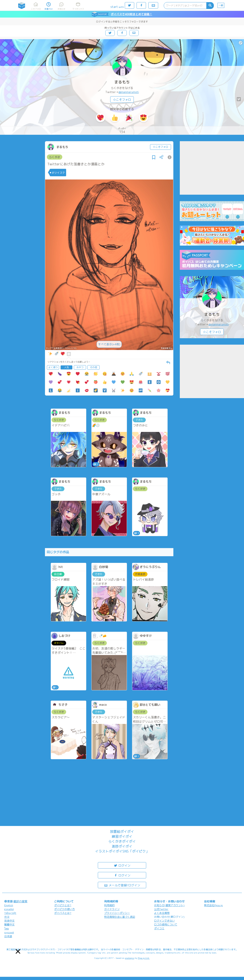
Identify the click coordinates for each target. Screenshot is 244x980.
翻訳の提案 (20, 901)
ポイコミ (159, 928)
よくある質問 (162, 913)
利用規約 (109, 905)
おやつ (80, 367)
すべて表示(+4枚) (109, 344)
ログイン (122, 865)
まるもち (122, 82)
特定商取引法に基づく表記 (120, 917)
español (9, 909)
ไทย (7, 929)
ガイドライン (112, 909)
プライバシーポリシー (117, 913)
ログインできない (164, 921)
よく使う (53, 367)
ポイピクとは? (63, 905)
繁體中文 (9, 924)
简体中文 (9, 921)
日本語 (8, 936)
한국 (7, 917)
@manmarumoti (129, 92)
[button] (18, 951)
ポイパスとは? (63, 913)
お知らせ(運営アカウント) (169, 905)
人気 (67, 367)
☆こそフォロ (122, 100)
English (9, 905)
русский (9, 932)
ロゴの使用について (166, 924)
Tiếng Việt (10, 913)
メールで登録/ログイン (122, 885)
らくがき (55, 157)
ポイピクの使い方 (64, 909)
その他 (93, 367)
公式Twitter (161, 909)
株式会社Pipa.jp (213, 905)
